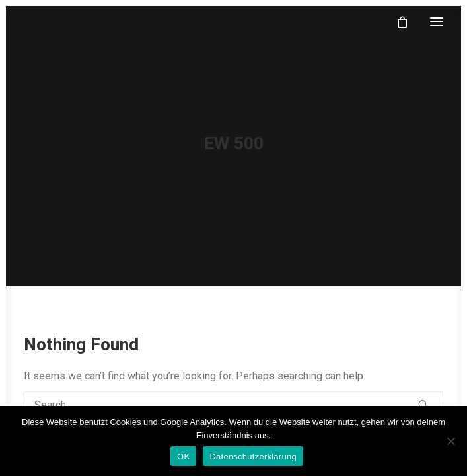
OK (183, 456)
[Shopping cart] (396, 22)
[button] (437, 22)
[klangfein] (63, 22)
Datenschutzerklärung (253, 456)
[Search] (234, 405)
